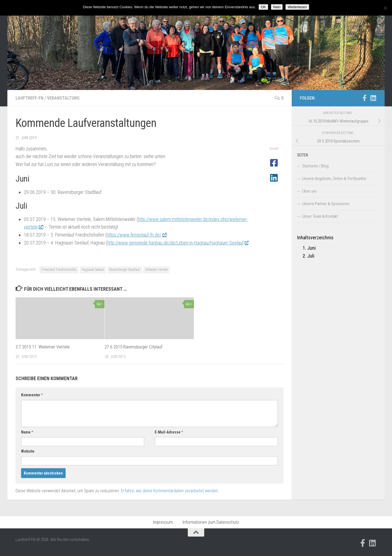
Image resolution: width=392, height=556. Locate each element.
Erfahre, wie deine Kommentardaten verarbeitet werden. (170, 491)
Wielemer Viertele (156, 270)
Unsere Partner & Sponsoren (326, 204)
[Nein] (385, 8)
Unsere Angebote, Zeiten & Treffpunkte (334, 179)
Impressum (163, 522)
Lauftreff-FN (30, 98)
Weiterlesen (297, 7)
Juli (311, 256)
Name (27, 432)
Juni (311, 248)
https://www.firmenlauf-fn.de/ (136, 235)
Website (28, 451)
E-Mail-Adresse (169, 432)
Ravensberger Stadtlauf (125, 270)
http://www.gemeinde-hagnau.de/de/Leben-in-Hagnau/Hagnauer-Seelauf (178, 243)
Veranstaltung (63, 98)
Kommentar (32, 395)
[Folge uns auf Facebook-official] (364, 98)
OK (263, 7)
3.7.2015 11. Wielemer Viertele (43, 347)
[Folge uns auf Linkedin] (373, 98)
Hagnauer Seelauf (93, 270)
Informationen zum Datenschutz (211, 522)
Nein (277, 7)
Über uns (309, 191)
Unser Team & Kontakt (320, 216)
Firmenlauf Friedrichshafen (59, 270)
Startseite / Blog (315, 166)
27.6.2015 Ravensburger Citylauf (134, 347)
